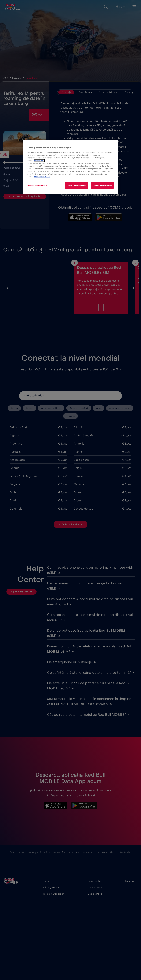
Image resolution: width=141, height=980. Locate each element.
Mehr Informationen (42, 177)
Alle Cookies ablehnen (76, 185)
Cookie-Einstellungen (37, 185)
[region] (70, 167)
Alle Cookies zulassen (102, 185)
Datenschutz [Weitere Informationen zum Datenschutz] (39, 161)
